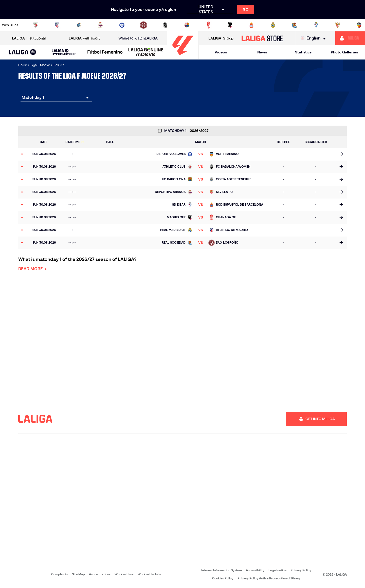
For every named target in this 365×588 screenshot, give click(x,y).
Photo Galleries (344, 52)
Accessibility (255, 570)
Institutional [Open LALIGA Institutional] (29, 38)
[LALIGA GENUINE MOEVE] (146, 52)
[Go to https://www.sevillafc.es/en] (338, 25)
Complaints (60, 574)
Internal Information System (222, 570)
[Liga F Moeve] (105, 52)
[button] (22, 52)
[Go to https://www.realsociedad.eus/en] (295, 25)
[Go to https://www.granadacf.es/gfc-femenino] (208, 25)
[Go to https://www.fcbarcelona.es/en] (187, 25)
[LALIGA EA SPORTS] (22, 52)
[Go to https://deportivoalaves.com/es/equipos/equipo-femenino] (122, 25)
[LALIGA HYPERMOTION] (64, 52)
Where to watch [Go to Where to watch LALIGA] (138, 38)
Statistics (303, 52)
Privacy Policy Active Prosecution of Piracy (269, 578)
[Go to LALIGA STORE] (262, 38)
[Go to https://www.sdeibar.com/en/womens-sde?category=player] (316, 25)
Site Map (78, 574)
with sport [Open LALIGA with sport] (84, 38)
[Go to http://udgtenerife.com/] (79, 25)
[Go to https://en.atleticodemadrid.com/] (57, 25)
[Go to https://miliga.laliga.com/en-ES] (350, 38)
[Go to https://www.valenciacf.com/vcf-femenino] (359, 25)
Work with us (124, 574)
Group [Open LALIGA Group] (221, 38)
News (262, 52)
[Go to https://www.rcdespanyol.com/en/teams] (251, 25)
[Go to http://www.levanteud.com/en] (165, 25)
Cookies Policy (223, 578)
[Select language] (314, 38)
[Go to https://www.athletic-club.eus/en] (36, 25)
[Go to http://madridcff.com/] (230, 25)
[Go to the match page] (341, 154)
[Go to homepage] (183, 57)
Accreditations (100, 574)
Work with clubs (149, 574)
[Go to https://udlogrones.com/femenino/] (143, 25)
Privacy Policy (301, 570)
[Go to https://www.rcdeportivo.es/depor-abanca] (100, 25)
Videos (221, 52)
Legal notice (277, 570)
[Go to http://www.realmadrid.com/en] (273, 25)
